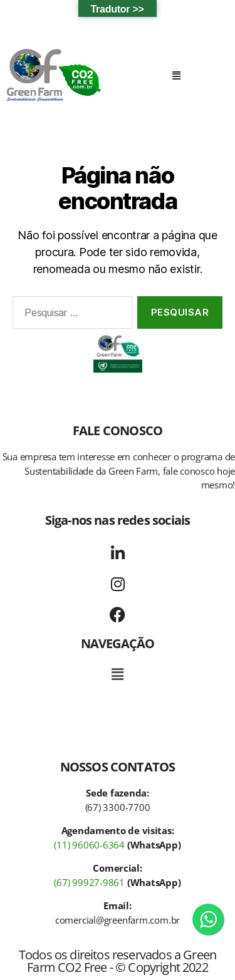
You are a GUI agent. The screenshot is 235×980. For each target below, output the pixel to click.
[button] (176, 75)
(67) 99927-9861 (89, 882)
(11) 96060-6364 (89, 845)
